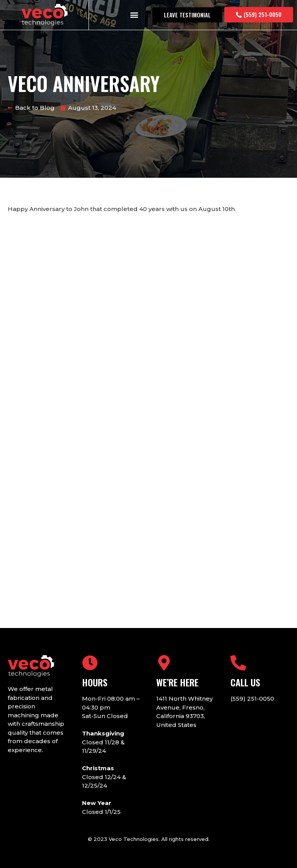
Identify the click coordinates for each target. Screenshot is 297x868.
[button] (134, 15)
